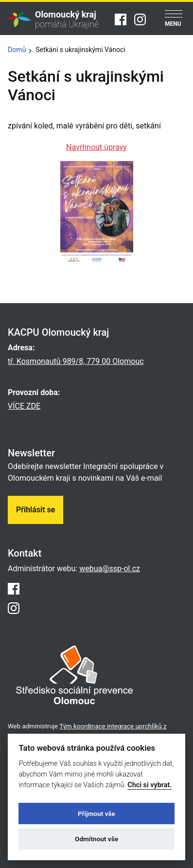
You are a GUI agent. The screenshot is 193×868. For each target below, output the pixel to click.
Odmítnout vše (96, 839)
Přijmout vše (96, 814)
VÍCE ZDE (24, 406)
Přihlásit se (35, 510)
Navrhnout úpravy (96, 147)
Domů (17, 50)
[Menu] (174, 19)
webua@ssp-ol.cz (110, 569)
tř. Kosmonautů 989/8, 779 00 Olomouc (76, 361)
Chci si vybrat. (149, 785)
